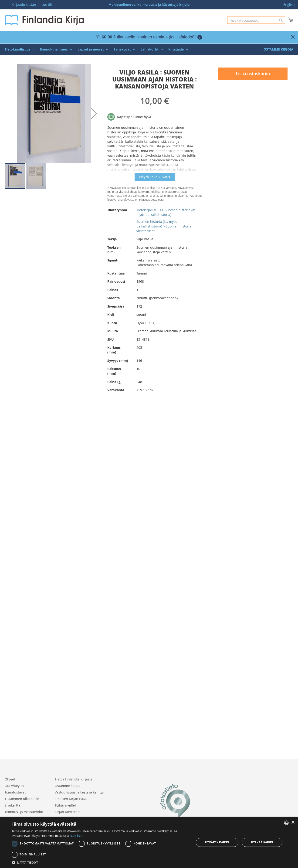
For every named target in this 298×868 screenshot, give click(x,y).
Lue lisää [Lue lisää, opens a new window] (77, 836)
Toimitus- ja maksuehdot (24, 812)
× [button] (293, 822)
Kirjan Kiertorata (68, 812)
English (289, 5)
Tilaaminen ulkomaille (22, 799)
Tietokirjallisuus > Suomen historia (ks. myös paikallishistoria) (166, 212)
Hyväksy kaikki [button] (217, 842)
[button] (94, 113)
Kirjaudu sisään (24, 5)
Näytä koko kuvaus (155, 177)
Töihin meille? (65, 805)
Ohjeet (10, 779)
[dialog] (149, 843)
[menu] (149, 49)
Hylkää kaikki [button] (262, 842)
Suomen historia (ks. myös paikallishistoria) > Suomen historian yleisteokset (165, 226)
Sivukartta (12, 805)
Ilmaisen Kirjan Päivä (71, 799)
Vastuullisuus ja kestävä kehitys (79, 792)
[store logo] (44, 20)
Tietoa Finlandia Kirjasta (74, 779)
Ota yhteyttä (14, 786)
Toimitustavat (15, 792)
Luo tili (47, 5)
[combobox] (256, 20)
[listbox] (286, 823)
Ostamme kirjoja (68, 786)
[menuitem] (18, 49)
